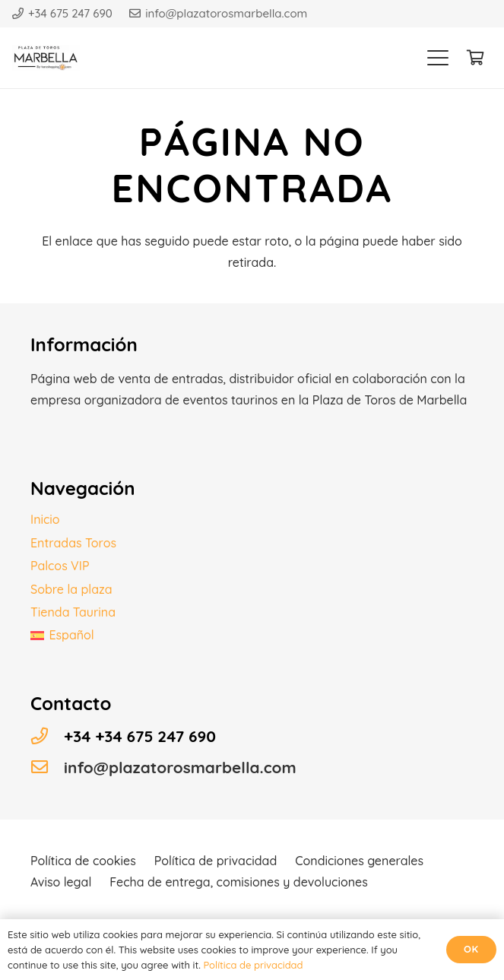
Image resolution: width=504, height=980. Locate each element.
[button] (438, 58)
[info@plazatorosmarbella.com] (47, 767)
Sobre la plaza (71, 589)
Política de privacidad (216, 861)
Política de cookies (83, 861)
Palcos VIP (60, 566)
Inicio (45, 519)
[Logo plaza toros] (48, 58)
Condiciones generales (359, 861)
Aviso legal (61, 882)
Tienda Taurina (73, 612)
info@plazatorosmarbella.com (180, 767)
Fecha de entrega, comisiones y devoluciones (239, 882)
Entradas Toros (73, 543)
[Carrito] (475, 58)
